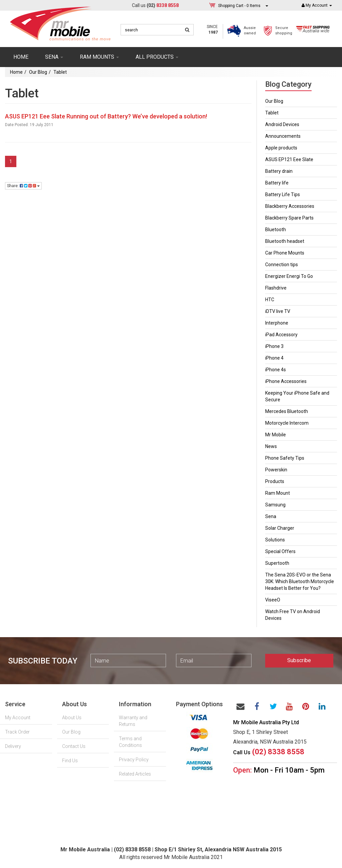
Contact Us (74, 746)
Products (275, 481)
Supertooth (277, 563)
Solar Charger (280, 528)
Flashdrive (276, 288)
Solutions (275, 540)
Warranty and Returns (133, 721)
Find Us (70, 761)
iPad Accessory (281, 335)
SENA (54, 57)
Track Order (17, 732)
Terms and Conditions (130, 742)
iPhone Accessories (286, 381)
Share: (23, 186)
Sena (271, 516)
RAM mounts (99, 57)
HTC (270, 300)
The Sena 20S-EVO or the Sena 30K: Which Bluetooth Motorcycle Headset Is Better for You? (300, 581)
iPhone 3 (274, 346)
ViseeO (273, 600)
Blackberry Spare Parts (289, 218)
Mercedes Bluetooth (287, 411)
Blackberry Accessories (290, 206)
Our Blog (38, 72)
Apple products (281, 148)
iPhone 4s (276, 370)
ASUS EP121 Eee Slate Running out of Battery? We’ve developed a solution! (106, 116)
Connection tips (282, 265)
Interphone (277, 323)
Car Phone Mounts (285, 253)
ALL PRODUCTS (157, 57)
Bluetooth (276, 230)
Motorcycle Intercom (287, 423)
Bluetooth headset (285, 241)
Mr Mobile (276, 435)
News (271, 446)
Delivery (13, 746)
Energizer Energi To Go (289, 276)
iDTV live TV (278, 311)
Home (21, 57)
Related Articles (135, 774)
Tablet (60, 72)
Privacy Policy (134, 760)
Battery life (277, 183)
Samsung (275, 505)
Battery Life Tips (283, 194)
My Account (18, 718)
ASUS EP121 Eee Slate (289, 159)
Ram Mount (278, 493)
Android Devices (282, 124)
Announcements (283, 136)
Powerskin (276, 470)
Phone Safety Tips (285, 458)
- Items (239, 6)
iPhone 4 (274, 358)
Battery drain (279, 171)
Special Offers (280, 551)
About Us (72, 718)
